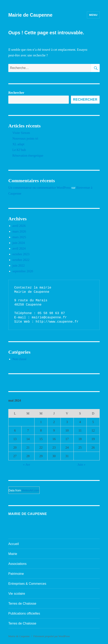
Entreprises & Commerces (27, 584)
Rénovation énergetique (28, 156)
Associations (17, 564)
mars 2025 (19, 237)
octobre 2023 (21, 254)
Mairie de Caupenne (30, 15)
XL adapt (18, 144)
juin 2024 (19, 243)
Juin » (82, 465)
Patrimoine (16, 574)
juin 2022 (19, 265)
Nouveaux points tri (25, 138)
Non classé (19, 359)
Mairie (13, 554)
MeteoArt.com (31, 490)
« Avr (27, 465)
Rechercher (16, 93)
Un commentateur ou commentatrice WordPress (39, 188)
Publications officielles (24, 613)
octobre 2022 (21, 260)
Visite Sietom (21, 133)
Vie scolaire (17, 594)
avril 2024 (19, 248)
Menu (93, 15)
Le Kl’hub (19, 150)
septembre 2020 (23, 271)
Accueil (14, 544)
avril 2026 (19, 226)
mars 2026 (19, 231)
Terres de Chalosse (22, 604)
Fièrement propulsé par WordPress (52, 636)
